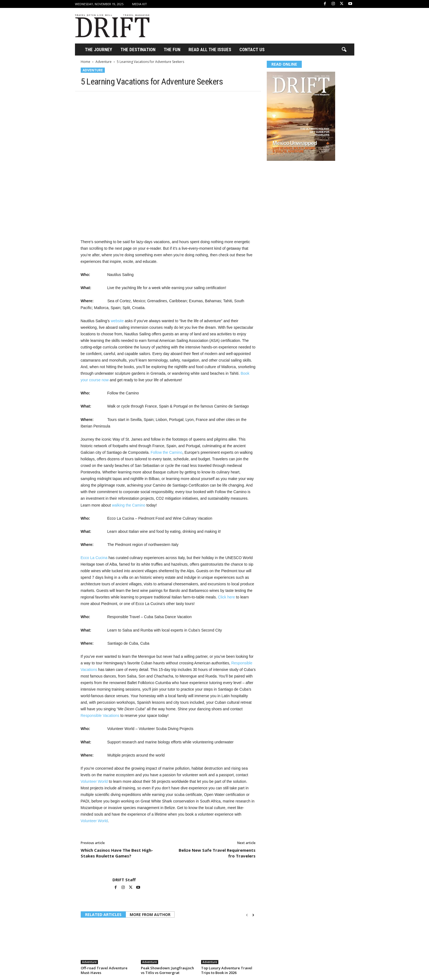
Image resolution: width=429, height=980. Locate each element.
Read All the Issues (210, 50)
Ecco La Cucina (94, 558)
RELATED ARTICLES (103, 914)
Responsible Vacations (100, 716)
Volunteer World (94, 781)
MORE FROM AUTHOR (150, 914)
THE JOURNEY (98, 50)
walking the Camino (129, 505)
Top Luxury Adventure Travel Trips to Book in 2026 (227, 970)
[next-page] (253, 915)
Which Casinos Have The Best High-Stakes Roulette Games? (117, 853)
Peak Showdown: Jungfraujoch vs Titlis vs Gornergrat (167, 970)
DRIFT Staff (124, 880)
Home (85, 62)
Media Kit (140, 4)
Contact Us (252, 50)
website (117, 321)
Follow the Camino (167, 452)
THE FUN (172, 50)
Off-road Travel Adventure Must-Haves (104, 970)
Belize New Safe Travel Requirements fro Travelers (217, 853)
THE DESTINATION (138, 50)
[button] (344, 50)
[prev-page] (247, 915)
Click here (226, 597)
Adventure (104, 62)
